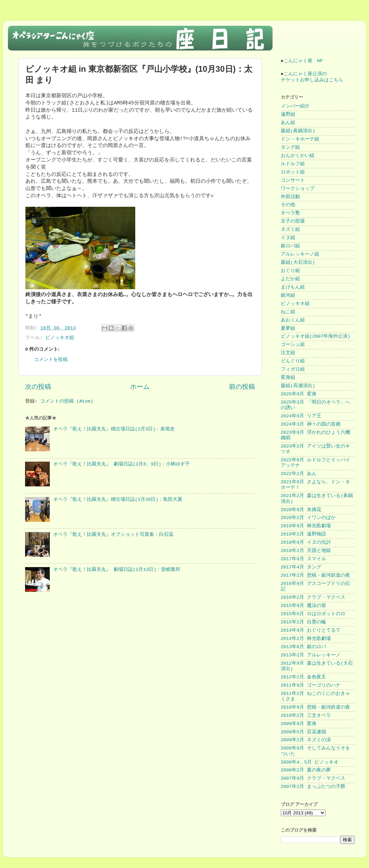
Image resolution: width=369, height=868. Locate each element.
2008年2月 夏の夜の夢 (306, 770)
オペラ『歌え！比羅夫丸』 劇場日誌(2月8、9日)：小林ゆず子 (122, 464)
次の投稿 (38, 387)
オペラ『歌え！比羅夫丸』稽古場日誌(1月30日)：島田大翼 (118, 500)
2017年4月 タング (301, 567)
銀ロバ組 (290, 246)
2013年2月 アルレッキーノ (311, 655)
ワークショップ (298, 189)
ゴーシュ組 (293, 345)
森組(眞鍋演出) (298, 131)
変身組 (288, 378)
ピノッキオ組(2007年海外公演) (316, 336)
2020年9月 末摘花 (301, 510)
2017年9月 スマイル (304, 559)
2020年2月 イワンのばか (308, 518)
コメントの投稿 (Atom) (67, 401)
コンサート (293, 181)
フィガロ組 (293, 369)
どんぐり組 (293, 361)
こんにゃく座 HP (303, 61)
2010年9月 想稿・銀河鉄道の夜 (316, 707)
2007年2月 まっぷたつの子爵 (313, 787)
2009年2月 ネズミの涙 (306, 740)
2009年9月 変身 (299, 724)
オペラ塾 (290, 213)
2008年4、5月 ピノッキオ (310, 762)
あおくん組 (293, 320)
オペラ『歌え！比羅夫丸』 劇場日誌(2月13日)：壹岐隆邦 (117, 570)
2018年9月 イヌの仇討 (306, 543)
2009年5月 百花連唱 (304, 732)
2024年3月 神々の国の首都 (311, 424)
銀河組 (288, 296)
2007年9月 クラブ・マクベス (313, 779)
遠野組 (288, 115)
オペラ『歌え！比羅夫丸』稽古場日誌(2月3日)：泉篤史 (114, 429)
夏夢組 (288, 329)
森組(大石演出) (298, 263)
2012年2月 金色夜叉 (304, 677)
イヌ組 (288, 238)
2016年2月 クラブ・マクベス (313, 598)
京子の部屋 (293, 221)
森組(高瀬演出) (298, 386)
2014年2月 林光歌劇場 (306, 639)
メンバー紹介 (295, 106)
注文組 (288, 353)
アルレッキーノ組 (300, 254)
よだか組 (290, 279)
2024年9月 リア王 (301, 416)
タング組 (290, 148)
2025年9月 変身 (299, 394)
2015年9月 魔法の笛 (304, 606)
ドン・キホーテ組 (300, 139)
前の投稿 (242, 387)
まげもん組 (293, 287)
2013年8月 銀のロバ (304, 647)
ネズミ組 (290, 230)
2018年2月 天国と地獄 (306, 551)
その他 (288, 205)
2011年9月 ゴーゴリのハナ (311, 685)
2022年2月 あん (299, 474)
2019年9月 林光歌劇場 (306, 526)
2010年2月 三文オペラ (306, 716)
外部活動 (290, 197)
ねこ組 (288, 312)
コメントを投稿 (51, 360)
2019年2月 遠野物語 (304, 534)
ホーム (140, 387)
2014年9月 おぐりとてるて (311, 630)
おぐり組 (290, 271)
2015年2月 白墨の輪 (304, 622)
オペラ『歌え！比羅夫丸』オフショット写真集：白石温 (113, 535)
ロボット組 (293, 172)
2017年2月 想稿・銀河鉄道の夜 (316, 576)
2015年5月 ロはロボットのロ (313, 614)
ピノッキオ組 (60, 338)
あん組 (288, 123)
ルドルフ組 (293, 164)
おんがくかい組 (298, 156)
